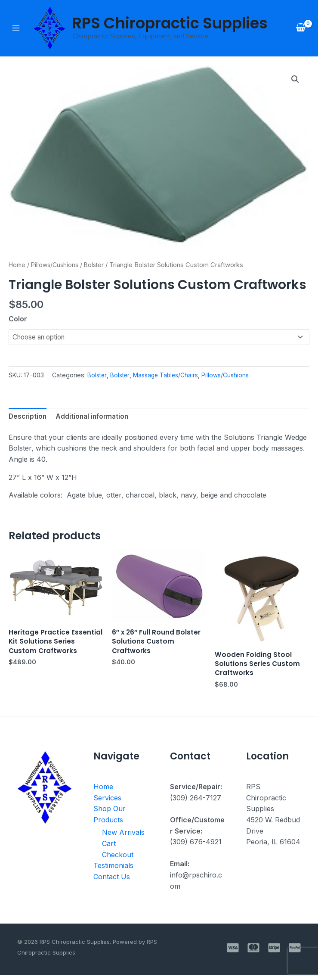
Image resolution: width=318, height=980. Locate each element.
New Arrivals (123, 837)
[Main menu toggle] (16, 28)
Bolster (98, 265)
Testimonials (113, 870)
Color (18, 320)
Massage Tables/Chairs (170, 376)
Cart (109, 848)
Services (107, 802)
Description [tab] (28, 418)
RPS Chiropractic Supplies (170, 23)
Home (18, 265)
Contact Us (112, 881)
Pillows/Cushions (57, 265)
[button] (295, 81)
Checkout (118, 859)
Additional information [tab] (95, 418)
